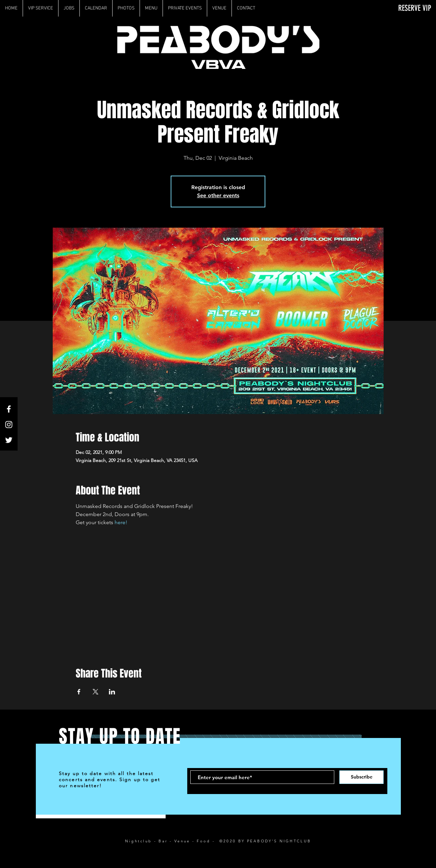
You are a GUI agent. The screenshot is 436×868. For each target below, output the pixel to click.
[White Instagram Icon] (9, 425)
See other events (218, 195)
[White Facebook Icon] (9, 409)
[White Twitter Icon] (9, 440)
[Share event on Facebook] (79, 692)
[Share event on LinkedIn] (112, 692)
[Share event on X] (95, 692)
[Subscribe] (361, 777)
